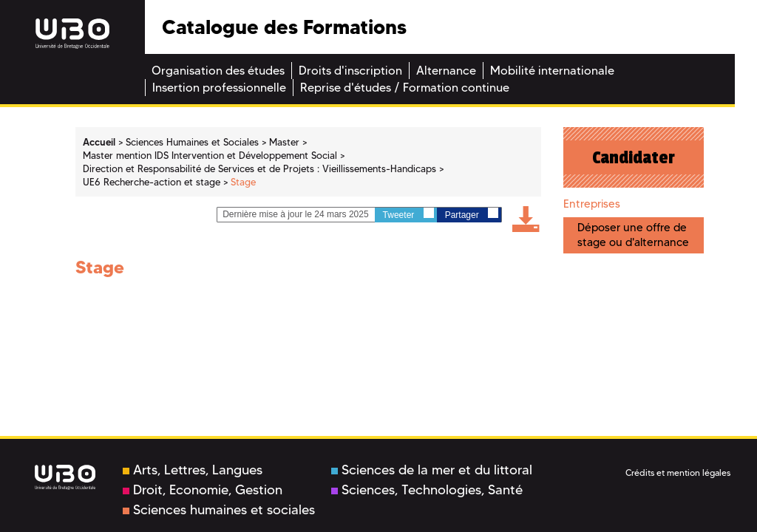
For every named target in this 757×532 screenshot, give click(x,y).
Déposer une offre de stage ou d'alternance (633, 235)
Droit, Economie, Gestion (203, 490)
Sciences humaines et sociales (219, 510)
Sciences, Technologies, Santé (427, 490)
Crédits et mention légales (678, 473)
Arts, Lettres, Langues (193, 470)
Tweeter (408, 214)
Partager (472, 214)
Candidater (634, 157)
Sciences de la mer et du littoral (432, 470)
